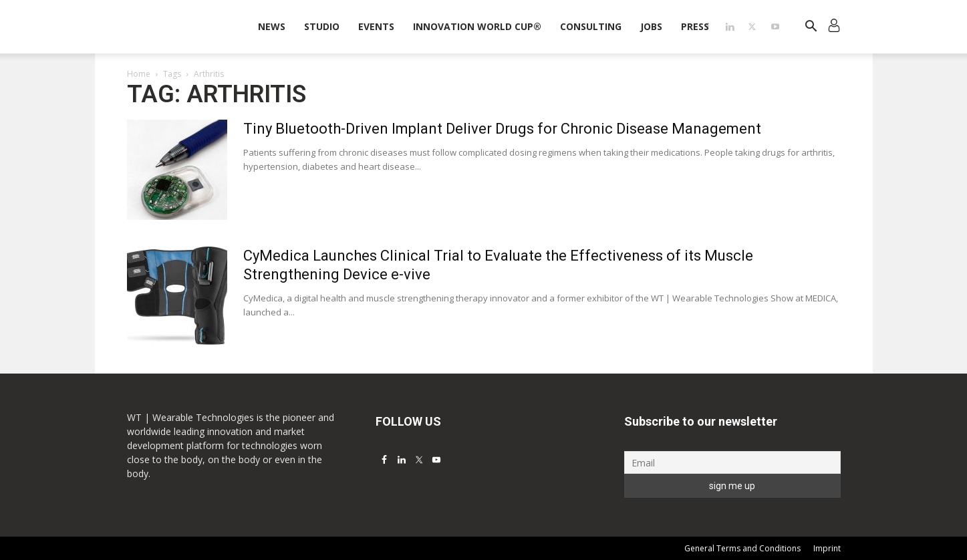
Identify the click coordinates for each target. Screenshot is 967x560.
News (272, 26)
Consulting (591, 26)
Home (139, 74)
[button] (811, 28)
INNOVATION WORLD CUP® (477, 26)
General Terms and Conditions (742, 548)
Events (376, 26)
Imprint (827, 548)
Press (695, 26)
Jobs (651, 26)
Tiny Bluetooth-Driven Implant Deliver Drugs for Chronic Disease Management (502, 129)
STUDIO (322, 26)
